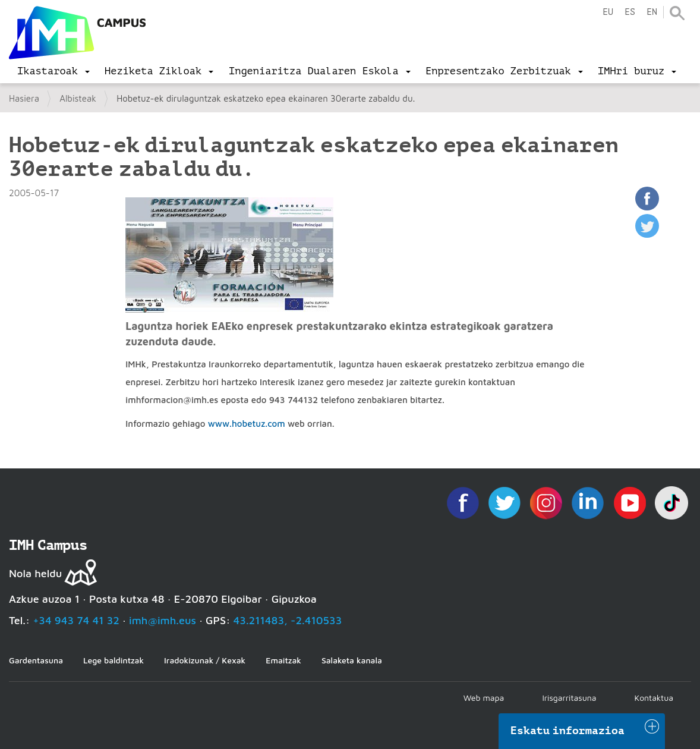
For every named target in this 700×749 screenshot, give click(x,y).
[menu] (53, 71)
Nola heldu (35, 573)
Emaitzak (283, 660)
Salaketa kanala (352, 660)
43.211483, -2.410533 (288, 620)
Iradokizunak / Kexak (205, 660)
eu (608, 12)
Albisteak (78, 98)
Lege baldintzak (113, 660)
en (652, 12)
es (630, 12)
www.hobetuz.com (247, 424)
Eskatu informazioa (567, 731)
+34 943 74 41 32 (76, 620)
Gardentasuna (36, 660)
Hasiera (24, 98)
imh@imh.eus (163, 620)
